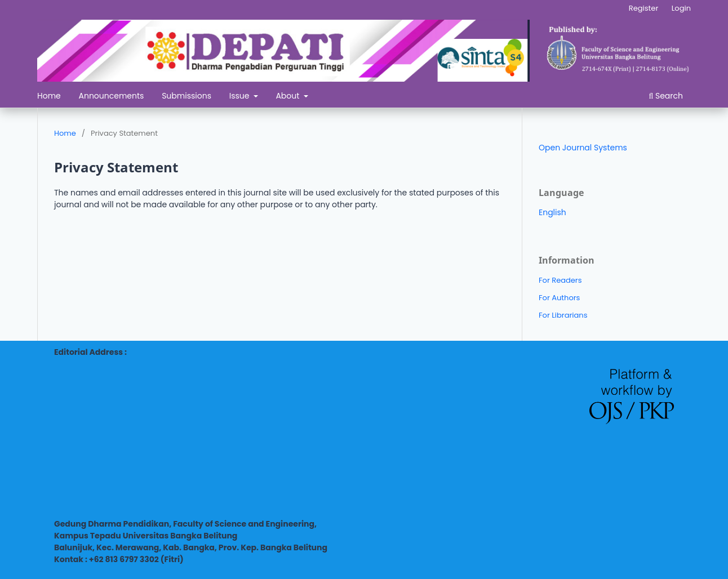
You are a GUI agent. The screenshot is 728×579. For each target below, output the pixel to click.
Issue (240, 96)
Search (666, 96)
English (552, 212)
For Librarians (563, 315)
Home (49, 96)
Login (681, 8)
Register (643, 8)
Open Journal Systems (583, 148)
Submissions (187, 96)
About (288, 96)
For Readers (560, 280)
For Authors (559, 298)
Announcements (112, 96)
